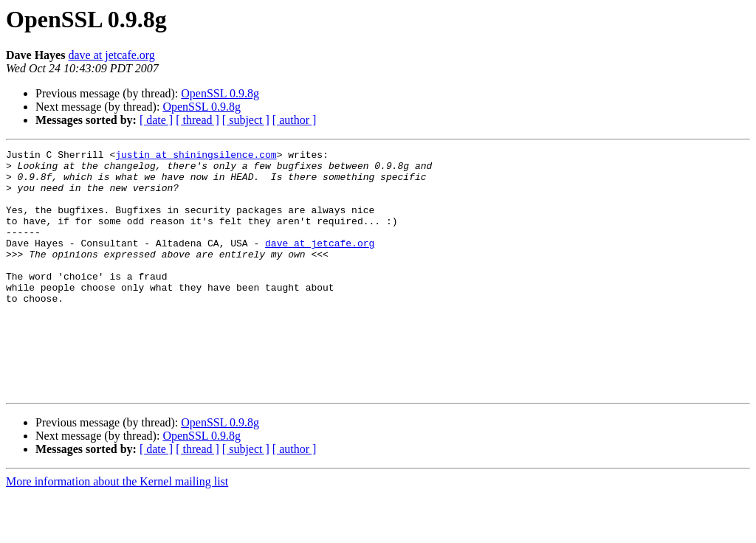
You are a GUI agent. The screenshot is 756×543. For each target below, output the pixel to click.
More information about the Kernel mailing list (117, 530)
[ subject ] (246, 120)
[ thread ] (197, 120)
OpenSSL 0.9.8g (220, 93)
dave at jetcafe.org (111, 55)
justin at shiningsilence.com (196, 156)
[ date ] (156, 120)
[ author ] (295, 120)
